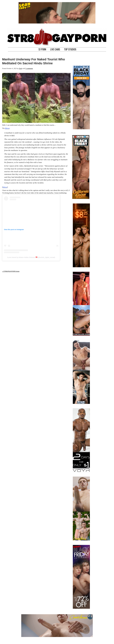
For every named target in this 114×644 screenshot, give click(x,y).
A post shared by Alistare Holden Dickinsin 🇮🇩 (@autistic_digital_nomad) (31, 257)
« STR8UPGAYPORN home (11, 271)
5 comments (29, 68)
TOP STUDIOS (70, 49)
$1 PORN (42, 49)
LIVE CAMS (55, 49)
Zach (20, 68)
